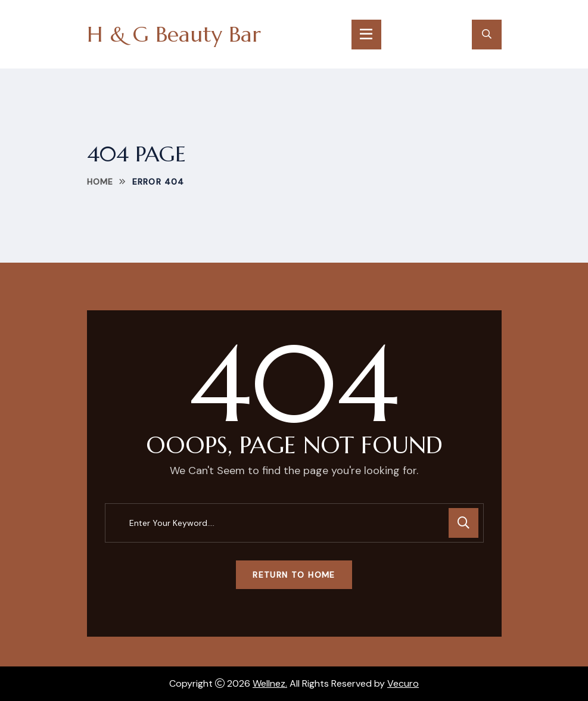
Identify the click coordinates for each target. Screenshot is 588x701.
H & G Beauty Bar (174, 34)
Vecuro (403, 683)
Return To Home (294, 575)
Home (100, 182)
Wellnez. (270, 683)
